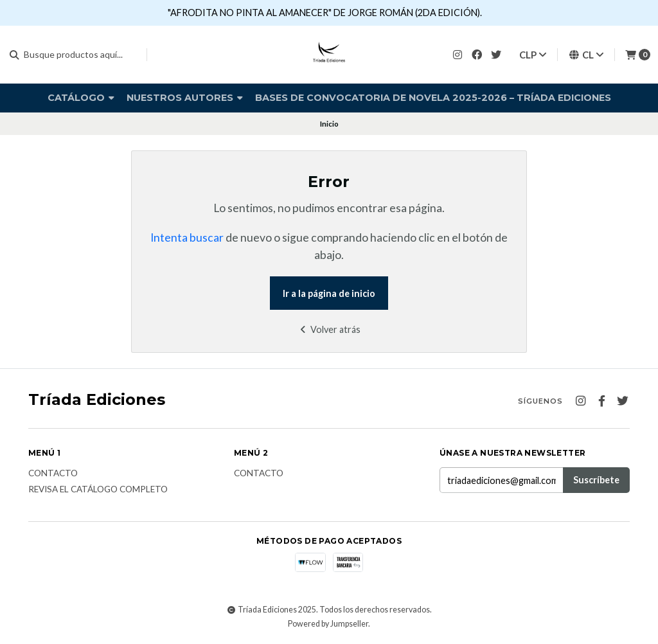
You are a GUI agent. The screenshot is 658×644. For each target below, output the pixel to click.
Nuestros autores (185, 98)
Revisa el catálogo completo (98, 490)
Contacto (53, 474)
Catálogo (81, 98)
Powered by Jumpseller (328, 624)
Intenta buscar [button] (187, 237)
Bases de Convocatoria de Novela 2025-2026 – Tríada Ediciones (433, 98)
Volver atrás (329, 329)
